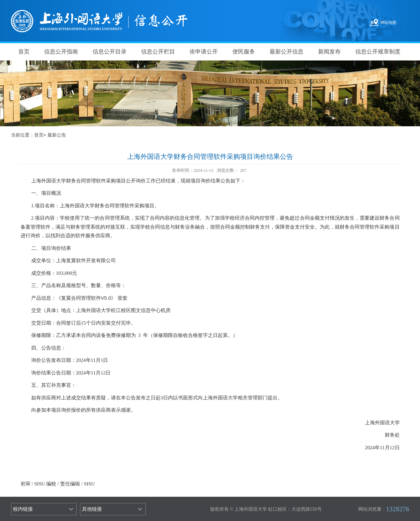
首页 (24, 52)
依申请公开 (204, 52)
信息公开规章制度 (378, 52)
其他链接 (92, 509)
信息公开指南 (61, 52)
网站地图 (388, 23)
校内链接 (23, 509)
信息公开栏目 (158, 52)
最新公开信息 (287, 52)
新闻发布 (329, 52)
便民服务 (244, 52)
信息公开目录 (110, 52)
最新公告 (57, 135)
